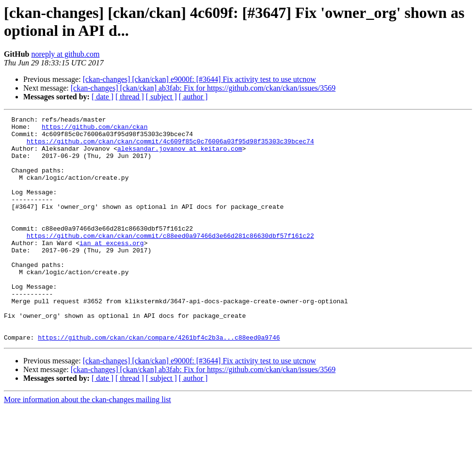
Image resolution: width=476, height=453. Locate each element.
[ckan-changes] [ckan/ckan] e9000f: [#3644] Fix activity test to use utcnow (199, 79)
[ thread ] (130, 97)
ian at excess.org (112, 269)
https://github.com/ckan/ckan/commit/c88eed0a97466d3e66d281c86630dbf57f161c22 (170, 260)
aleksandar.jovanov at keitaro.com (180, 156)
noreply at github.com (65, 54)
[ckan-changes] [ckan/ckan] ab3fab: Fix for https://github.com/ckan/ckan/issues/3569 (203, 88)
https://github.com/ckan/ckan (95, 129)
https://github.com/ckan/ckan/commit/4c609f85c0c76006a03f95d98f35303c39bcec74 (170, 147)
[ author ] (193, 97)
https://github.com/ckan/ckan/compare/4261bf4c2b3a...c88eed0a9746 (159, 382)
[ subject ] (161, 97)
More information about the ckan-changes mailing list (87, 445)
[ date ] (103, 97)
